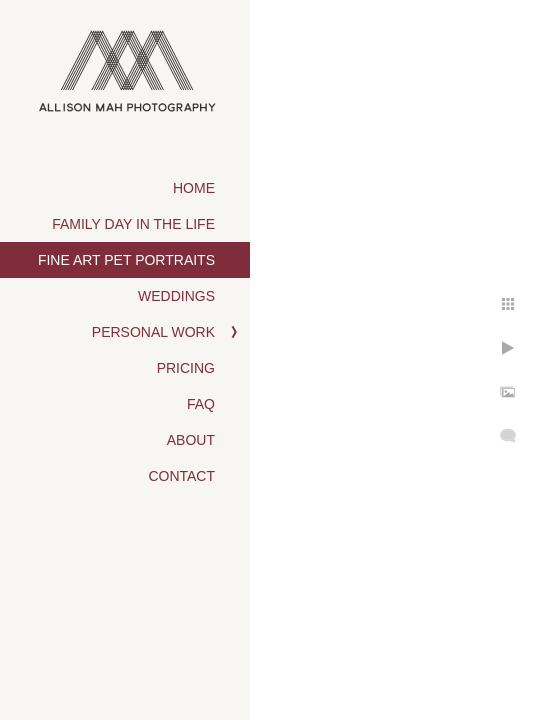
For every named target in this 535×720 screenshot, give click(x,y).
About (191, 440)
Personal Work (153, 332)
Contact (181, 476)
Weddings (176, 296)
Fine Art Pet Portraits (126, 260)
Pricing (186, 368)
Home (194, 188)
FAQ (201, 404)
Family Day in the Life (133, 224)
